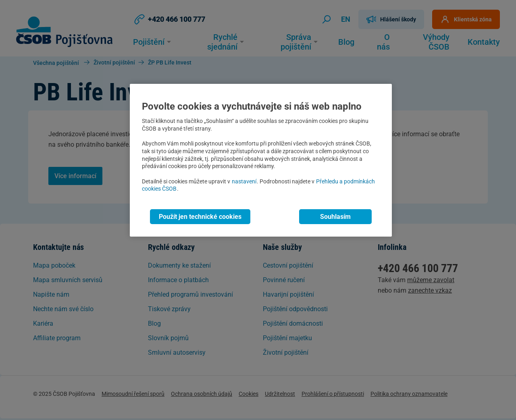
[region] (261, 160)
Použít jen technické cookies (200, 217)
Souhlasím (335, 217)
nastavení (244, 182)
